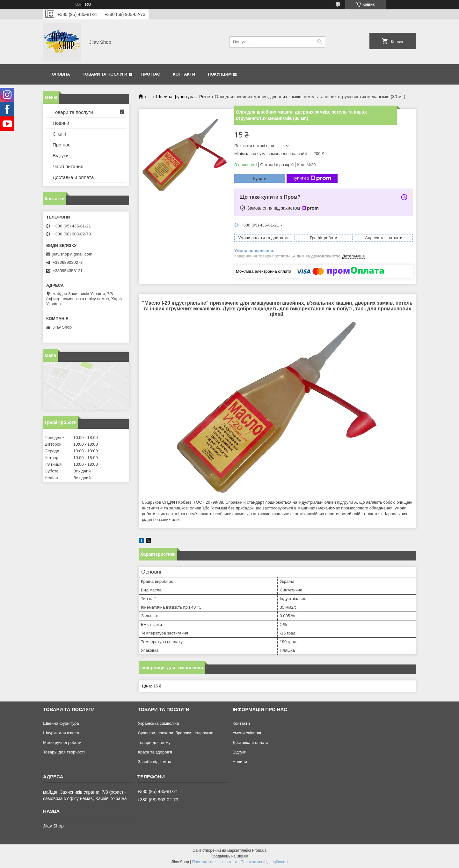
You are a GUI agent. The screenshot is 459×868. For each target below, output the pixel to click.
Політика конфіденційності (264, 862)
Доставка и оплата (73, 177)
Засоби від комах (154, 762)
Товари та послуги (105, 74)
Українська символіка (158, 723)
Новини (61, 123)
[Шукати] (320, 42)
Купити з (312, 178)
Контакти (184, 74)
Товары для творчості (64, 752)
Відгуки (61, 156)
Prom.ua (259, 850)
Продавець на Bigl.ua (229, 856)
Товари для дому (154, 742)
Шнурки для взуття (61, 733)
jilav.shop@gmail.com (72, 254)
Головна (60, 74)
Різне (205, 97)
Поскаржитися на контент (215, 862)
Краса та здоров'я (155, 752)
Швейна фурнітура (175, 97)
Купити (260, 178)
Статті (59, 134)
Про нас (151, 74)
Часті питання (68, 166)
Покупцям (220, 74)
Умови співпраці (248, 733)
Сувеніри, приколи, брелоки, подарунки (175, 733)
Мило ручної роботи (62, 742)
